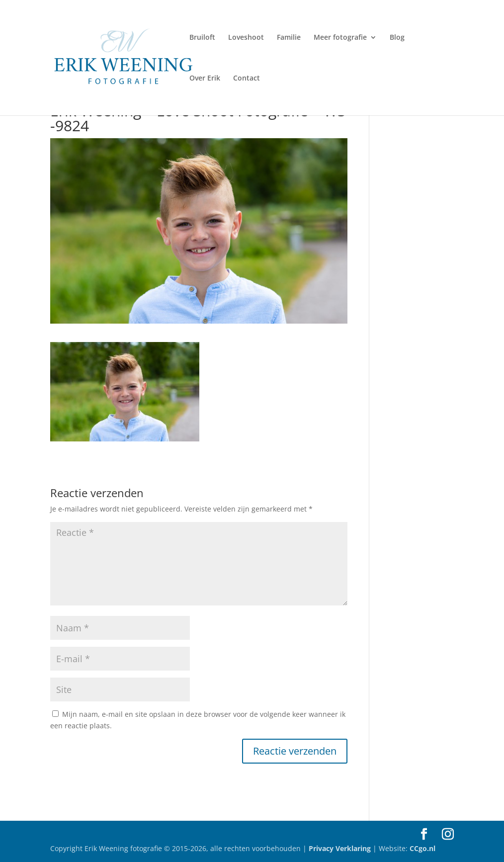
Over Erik (205, 79)
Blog (397, 38)
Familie (289, 38)
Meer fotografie (340, 38)
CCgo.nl (422, 848)
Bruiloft (202, 38)
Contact (247, 79)
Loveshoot (246, 38)
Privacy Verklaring (341, 848)
